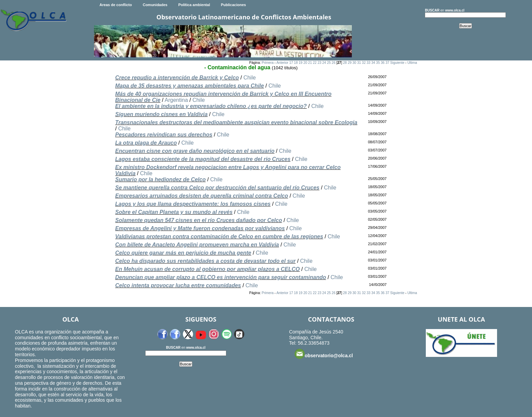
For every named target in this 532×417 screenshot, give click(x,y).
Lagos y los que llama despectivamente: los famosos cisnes (193, 204)
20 (305, 63)
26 (334, 63)
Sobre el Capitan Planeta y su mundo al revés (174, 212)
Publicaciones (233, 5)
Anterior (282, 63)
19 (300, 63)
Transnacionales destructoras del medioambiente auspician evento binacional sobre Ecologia (236, 122)
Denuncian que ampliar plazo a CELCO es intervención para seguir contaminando (220, 277)
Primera (268, 63)
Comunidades (155, 5)
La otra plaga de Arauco (146, 143)
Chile (249, 78)
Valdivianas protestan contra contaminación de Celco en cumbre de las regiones (219, 237)
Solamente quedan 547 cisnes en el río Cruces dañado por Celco (198, 220)
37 (387, 63)
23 (319, 63)
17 (291, 63)
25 (329, 63)
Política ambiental (194, 5)
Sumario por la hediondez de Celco (160, 179)
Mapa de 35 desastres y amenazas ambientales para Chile (189, 86)
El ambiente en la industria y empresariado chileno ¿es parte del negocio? (211, 106)
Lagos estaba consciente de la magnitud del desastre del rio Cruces (203, 159)
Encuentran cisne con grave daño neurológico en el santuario (195, 151)
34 (373, 63)
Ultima (412, 63)
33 (369, 63)
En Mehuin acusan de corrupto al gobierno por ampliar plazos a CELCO (207, 269)
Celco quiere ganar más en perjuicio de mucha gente (183, 253)
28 (345, 63)
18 (296, 63)
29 (350, 63)
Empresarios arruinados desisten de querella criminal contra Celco (202, 196)
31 (359, 63)
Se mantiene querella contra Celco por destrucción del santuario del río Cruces (217, 188)
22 (315, 63)
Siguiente (397, 63)
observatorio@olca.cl (324, 354)
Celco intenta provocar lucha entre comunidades (178, 285)
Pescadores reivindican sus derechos (164, 135)
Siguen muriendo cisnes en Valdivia (161, 114)
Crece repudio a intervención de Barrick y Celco (177, 78)
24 (324, 63)
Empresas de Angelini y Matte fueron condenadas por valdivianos (200, 228)
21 (310, 63)
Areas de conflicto (116, 5)
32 (364, 63)
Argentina (176, 100)
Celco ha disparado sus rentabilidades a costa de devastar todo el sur (205, 261)
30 (354, 63)
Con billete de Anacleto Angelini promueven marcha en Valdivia (197, 245)
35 (378, 63)
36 (383, 63)
